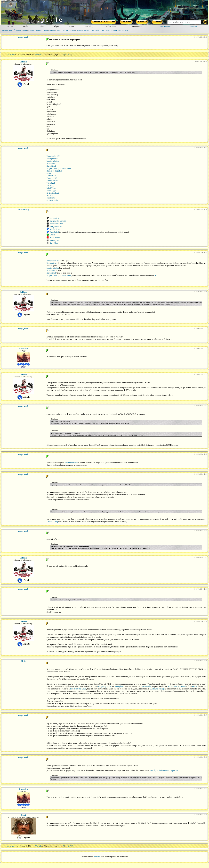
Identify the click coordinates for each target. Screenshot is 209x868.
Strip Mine (54, 243)
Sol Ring (50, 186)
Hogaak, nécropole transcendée (59, 168)
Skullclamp (51, 198)
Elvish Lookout (53, 193)
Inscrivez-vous (165, 26)
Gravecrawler (146, 686)
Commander (95, 30)
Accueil (10, 26)
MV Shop (89, 26)
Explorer (114, 30)
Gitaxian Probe (52, 200)
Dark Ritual (51, 166)
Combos (41, 26)
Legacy (59, 30)
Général (5, 30)
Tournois (31, 30)
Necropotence (52, 159)
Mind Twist (51, 188)
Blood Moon (55, 238)
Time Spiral (54, 232)
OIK (11, 30)
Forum (72, 26)
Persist (195, 686)
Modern (65, 30)
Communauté (136, 26)
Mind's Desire (52, 181)
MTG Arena (123, 30)
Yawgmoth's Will (53, 156)
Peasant (87, 30)
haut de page (11, 55)
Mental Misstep (53, 161)
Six (156, 275)
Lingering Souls (104, 686)
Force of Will (52, 178)
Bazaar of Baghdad (54, 171)
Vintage (52, 30)
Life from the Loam (78, 689)
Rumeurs (39, 30)
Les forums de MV (24, 54)
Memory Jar (51, 176)
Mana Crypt (51, 190)
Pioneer (72, 30)
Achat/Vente (111, 26)
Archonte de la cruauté (177, 686)
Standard (79, 30)
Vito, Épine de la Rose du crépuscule (164, 770)
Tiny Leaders (105, 30)
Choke (52, 235)
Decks (26, 26)
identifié (97, 857)
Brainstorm (51, 163)
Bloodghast (119, 686)
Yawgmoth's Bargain (58, 221)
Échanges (17, 30)
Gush (49, 173)
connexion (193, 26)
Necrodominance (56, 224)
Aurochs (50, 195)
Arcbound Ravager (158, 689)
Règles (56, 26)
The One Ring (52, 522)
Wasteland (51, 183)
